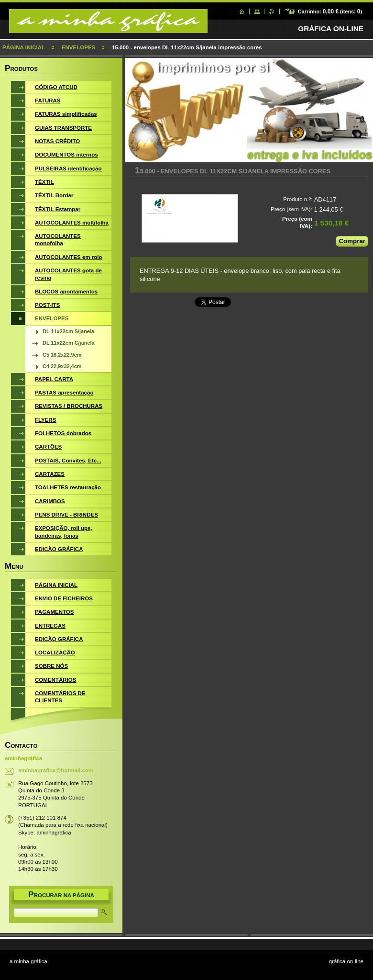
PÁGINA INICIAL (24, 47)
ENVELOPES (78, 47)
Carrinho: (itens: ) (330, 11)
